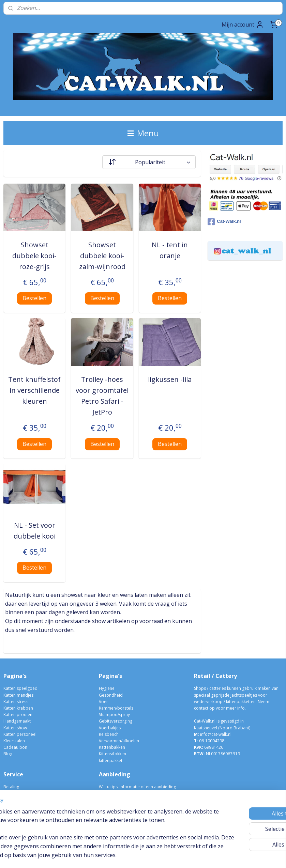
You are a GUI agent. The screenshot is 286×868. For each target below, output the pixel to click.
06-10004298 (209, 741)
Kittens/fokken (112, 754)
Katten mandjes (18, 695)
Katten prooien (18, 715)
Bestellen (34, 298)
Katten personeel (20, 734)
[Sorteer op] (149, 162)
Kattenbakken (112, 747)
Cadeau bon (15, 747)
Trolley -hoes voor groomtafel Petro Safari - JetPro (102, 396)
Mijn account (243, 25)
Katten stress (16, 702)
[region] (98, 825)
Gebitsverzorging (116, 721)
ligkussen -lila (170, 379)
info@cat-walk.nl (216, 734)
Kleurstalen (14, 741)
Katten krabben (18, 708)
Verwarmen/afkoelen (119, 741)
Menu (143, 133)
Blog (8, 754)
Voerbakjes (110, 728)
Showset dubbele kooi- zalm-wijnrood (102, 256)
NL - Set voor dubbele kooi (35, 531)
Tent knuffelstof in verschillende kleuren (34, 390)
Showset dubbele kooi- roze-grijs (34, 256)
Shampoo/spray (114, 715)
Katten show (15, 728)
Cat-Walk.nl (224, 222)
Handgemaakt (17, 721)
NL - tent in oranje (170, 250)
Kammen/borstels (116, 708)
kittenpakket (111, 761)
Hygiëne (107, 688)
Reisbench (109, 734)
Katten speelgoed (20, 688)
